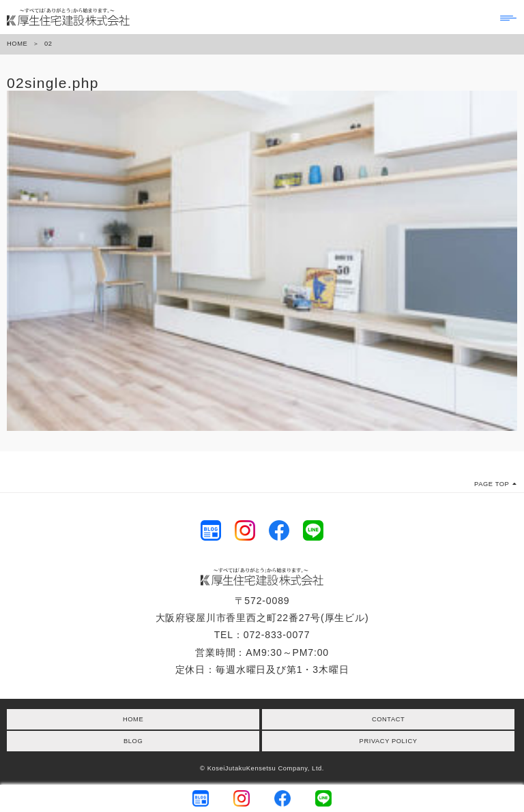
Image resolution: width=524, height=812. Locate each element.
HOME (17, 44)
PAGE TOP (496, 484)
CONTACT (388, 719)
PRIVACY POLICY (389, 741)
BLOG (133, 741)
